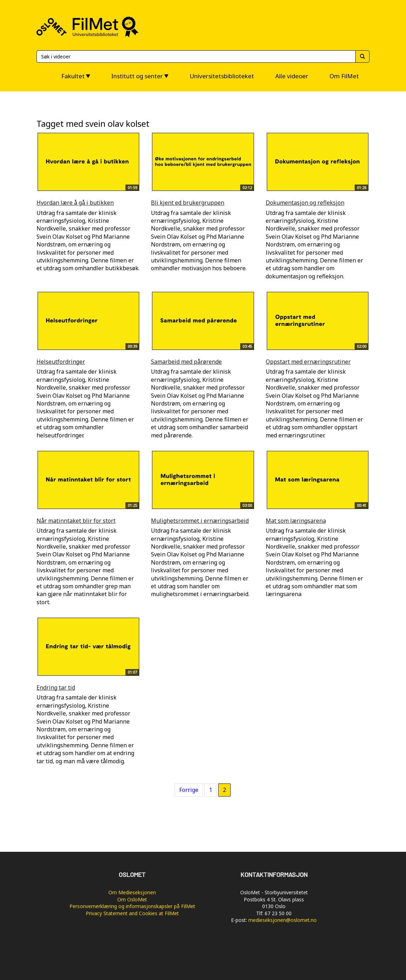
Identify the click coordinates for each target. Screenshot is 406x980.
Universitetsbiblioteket (222, 76)
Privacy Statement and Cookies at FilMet (132, 913)
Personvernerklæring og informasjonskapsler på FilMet (132, 906)
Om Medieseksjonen (132, 892)
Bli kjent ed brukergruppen (188, 203)
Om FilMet (344, 76)
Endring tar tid (56, 687)
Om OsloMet (132, 899)
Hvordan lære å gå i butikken (75, 203)
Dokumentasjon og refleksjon (305, 203)
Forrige (189, 790)
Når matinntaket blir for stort (76, 521)
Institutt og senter (137, 76)
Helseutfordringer (61, 362)
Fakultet (73, 76)
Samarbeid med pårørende (186, 362)
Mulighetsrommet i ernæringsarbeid (200, 521)
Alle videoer (292, 76)
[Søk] (196, 56)
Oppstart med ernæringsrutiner (308, 362)
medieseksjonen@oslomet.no (283, 920)
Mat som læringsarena (296, 521)
